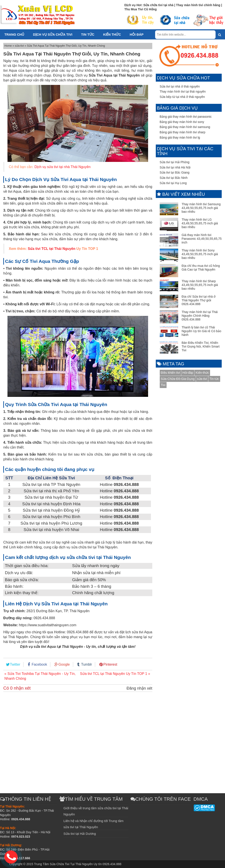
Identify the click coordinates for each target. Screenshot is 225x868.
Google (64, 664)
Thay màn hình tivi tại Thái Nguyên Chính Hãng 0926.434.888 (200, 316)
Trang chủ (14, 34)
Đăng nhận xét (139, 688)
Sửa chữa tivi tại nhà (158, 5)
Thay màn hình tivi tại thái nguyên (183, 92)
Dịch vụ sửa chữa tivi (53, 34)
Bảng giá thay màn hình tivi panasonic (186, 117)
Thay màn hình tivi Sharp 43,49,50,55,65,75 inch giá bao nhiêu (200, 285)
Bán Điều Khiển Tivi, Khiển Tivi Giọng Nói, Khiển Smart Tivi (201, 346)
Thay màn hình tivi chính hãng (199, 5)
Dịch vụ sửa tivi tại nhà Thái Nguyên (63, 167)
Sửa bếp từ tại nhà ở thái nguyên (182, 97)
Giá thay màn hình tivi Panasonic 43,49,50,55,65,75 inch (202, 239)
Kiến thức (112, 34)
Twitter (15, 664)
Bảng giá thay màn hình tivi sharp (183, 132)
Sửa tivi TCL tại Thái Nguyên (52, 249)
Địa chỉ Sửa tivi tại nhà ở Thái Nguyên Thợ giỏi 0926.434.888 (199, 300)
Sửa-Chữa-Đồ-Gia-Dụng (178, 379)
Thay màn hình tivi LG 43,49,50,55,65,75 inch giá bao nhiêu (200, 223)
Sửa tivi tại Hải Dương (80, 834)
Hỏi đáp (137, 34)
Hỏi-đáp (188, 373)
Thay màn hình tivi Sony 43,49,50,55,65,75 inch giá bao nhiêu (200, 254)
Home (8, 46)
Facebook (39, 664)
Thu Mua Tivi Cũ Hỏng (141, 9)
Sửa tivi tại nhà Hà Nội (175, 167)
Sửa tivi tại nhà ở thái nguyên (180, 86)
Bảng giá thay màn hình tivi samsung (185, 127)
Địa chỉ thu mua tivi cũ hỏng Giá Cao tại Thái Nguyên (201, 268)
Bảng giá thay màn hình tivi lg (180, 137)
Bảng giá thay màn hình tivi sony (182, 122)
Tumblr (86, 664)
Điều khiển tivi (171, 373)
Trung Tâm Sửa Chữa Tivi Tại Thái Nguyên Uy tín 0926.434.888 (78, 864)
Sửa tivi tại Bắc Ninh (174, 178)
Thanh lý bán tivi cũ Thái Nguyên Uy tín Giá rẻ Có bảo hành (201, 331)
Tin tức (88, 34)
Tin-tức (214, 379)
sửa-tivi (20, 46)
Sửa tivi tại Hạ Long (173, 183)
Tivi (163, 385)
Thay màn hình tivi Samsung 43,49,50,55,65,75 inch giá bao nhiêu (201, 208)
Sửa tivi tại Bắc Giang (175, 172)
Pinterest (110, 664)
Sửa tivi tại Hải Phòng (175, 162)
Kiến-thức (202, 373)
